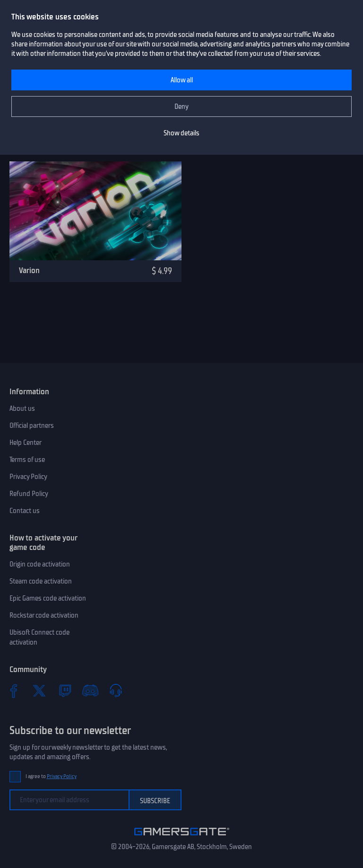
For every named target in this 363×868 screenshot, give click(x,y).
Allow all (182, 80)
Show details (181, 133)
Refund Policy (29, 494)
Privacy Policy (28, 477)
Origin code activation (40, 564)
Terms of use (27, 460)
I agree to (51, 776)
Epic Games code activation (48, 598)
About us (22, 408)
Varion (29, 270)
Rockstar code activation (44, 615)
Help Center (26, 443)
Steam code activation (41, 581)
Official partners (32, 425)
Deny (181, 106)
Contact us (25, 511)
